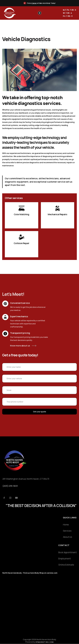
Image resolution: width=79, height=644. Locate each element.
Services (67, 531)
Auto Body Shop (37, 573)
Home (66, 525)
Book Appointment (68, 552)
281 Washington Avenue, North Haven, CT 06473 (26, 479)
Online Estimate (66, 565)
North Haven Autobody (12, 573)
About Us (67, 537)
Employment (65, 559)
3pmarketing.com (45, 642)
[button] (40, 13)
